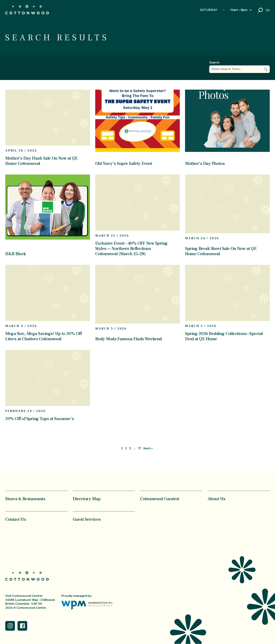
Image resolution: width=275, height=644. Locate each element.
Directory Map (87, 499)
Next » (148, 448)
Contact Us (16, 519)
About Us (217, 499)
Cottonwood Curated (159, 499)
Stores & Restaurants (25, 499)
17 (140, 448)
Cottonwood (27, 10)
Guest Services (87, 519)
